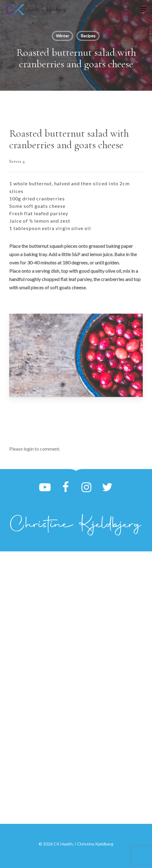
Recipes (88, 36)
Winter (62, 36)
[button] (143, 9)
